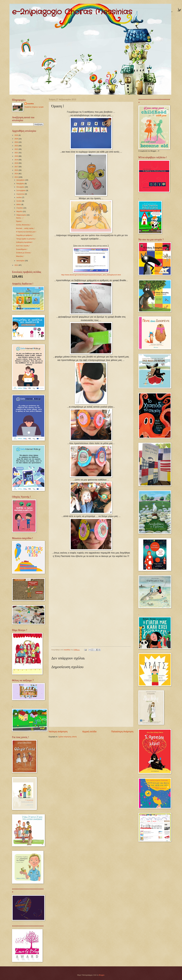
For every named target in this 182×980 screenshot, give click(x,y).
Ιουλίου (19, 197)
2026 (17, 135)
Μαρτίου (20, 211)
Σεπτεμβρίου (21, 190)
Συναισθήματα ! (22, 249)
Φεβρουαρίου (21, 215)
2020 (17, 156)
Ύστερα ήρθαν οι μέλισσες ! (26, 239)
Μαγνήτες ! (20, 256)
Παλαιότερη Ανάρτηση (122, 732)
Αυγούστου (21, 194)
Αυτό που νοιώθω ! (23, 246)
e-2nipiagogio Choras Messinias (72, 12)
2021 (17, 153)
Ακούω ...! (20, 218)
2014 (17, 174)
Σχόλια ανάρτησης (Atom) (67, 737)
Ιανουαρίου (21, 261)
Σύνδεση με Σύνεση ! (24, 253)
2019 (17, 160)
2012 (17, 265)
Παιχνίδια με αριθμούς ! (24, 235)
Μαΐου (19, 204)
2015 (17, 170)
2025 (17, 139)
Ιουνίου (19, 201)
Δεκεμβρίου (21, 180)
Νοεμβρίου (21, 184)
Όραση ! (19, 221)
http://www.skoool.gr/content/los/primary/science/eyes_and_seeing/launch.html (91, 275)
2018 (17, 163)
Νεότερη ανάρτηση (58, 732)
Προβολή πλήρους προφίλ (34, 107)
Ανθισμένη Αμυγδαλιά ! (24, 242)
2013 (17, 177)
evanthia (30, 104)
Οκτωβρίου (21, 187)
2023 (17, 146)
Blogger (102, 975)
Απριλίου (20, 208)
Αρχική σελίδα (89, 732)
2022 (17, 149)
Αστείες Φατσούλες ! (23, 225)
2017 (17, 167)
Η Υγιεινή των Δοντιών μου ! (26, 232)
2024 (17, 142)
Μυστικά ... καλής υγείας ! (25, 228)
